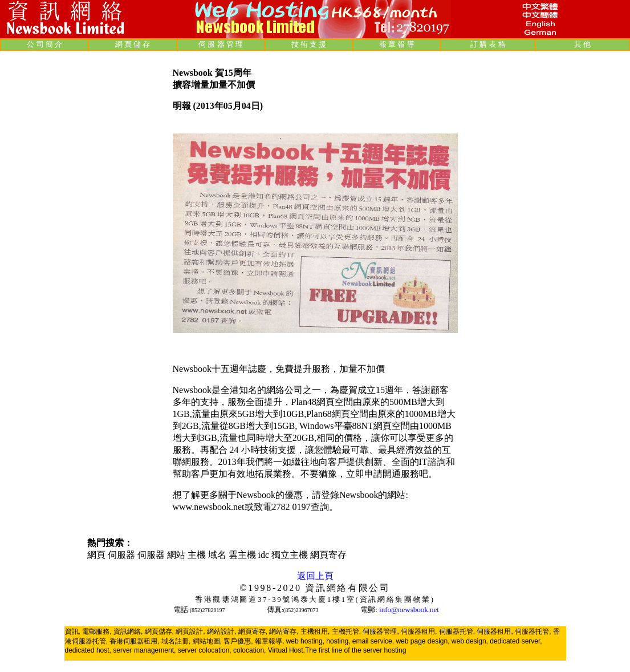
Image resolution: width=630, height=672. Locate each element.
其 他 (582, 44)
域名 (217, 555)
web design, (470, 641)
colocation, (249, 650)
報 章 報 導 (397, 44)
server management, (145, 650)
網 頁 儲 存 (133, 44)
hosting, (338, 641)
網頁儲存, (159, 631)
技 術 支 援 (309, 44)
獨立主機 (290, 555)
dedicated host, (88, 650)
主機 (197, 555)
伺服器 (121, 555)
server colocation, (205, 650)
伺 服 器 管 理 (221, 44)
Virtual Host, (286, 650)
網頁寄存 (328, 555)
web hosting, (305, 641)
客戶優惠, (238, 641)
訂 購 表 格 (488, 44)
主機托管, (346, 631)
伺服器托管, (457, 631)
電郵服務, (97, 631)
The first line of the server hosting (355, 650)
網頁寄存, (253, 631)
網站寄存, (284, 631)
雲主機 (242, 555)
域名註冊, (176, 641)
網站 (176, 555)
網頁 (97, 555)
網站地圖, (207, 641)
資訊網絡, (128, 631)
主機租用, (315, 631)
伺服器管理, (381, 631)
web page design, (422, 641)
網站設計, (221, 631)
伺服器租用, (419, 631)
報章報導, (269, 641)
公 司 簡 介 (44, 44)
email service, (373, 641)
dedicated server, (516, 641)
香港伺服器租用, (134, 641)
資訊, (73, 631)
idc (264, 555)
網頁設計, (190, 631)
